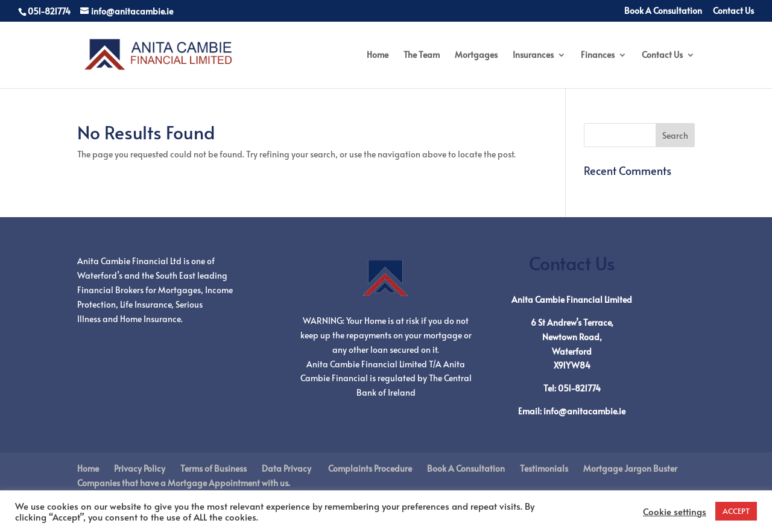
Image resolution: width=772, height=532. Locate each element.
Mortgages (476, 55)
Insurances (533, 55)
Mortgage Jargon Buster (630, 468)
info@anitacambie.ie (584, 411)
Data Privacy (286, 468)
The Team (422, 55)
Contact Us (733, 11)
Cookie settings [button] (675, 511)
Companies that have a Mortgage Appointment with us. (184, 483)
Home (378, 55)
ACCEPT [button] (736, 511)
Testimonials (544, 468)
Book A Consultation (663, 11)
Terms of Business (214, 468)
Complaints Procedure (369, 468)
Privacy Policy (140, 468)
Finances (598, 55)
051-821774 (579, 388)
